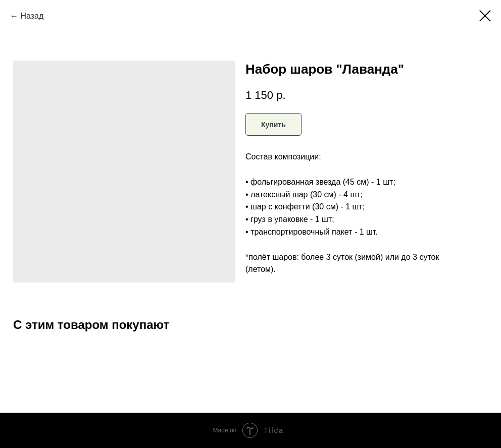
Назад (32, 16)
